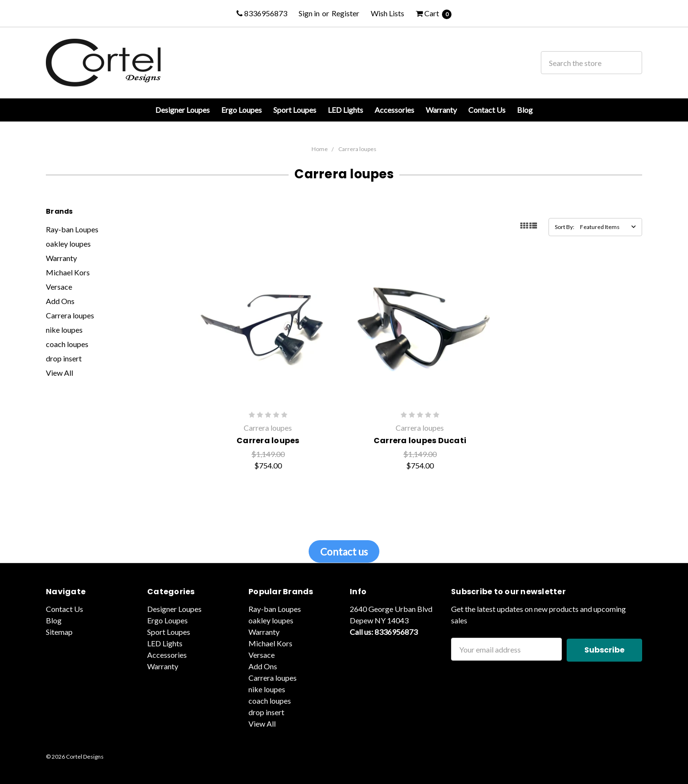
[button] (344, 552)
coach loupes (67, 344)
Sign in (309, 13)
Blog (525, 110)
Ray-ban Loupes (72, 229)
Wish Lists (387, 13)
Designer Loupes (183, 110)
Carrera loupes (357, 149)
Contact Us (487, 110)
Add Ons (60, 301)
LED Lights (345, 110)
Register (345, 13)
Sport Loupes (295, 110)
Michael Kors (68, 272)
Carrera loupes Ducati (420, 441)
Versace (59, 287)
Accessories (394, 110)
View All (59, 373)
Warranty (441, 110)
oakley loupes (68, 244)
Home (320, 149)
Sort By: (564, 227)
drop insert (64, 358)
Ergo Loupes (242, 110)
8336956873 (262, 13)
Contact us (344, 551)
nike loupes (64, 330)
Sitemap (59, 632)
